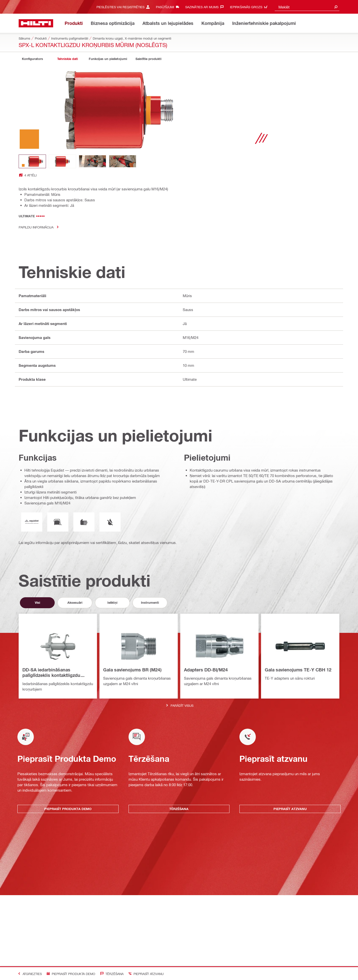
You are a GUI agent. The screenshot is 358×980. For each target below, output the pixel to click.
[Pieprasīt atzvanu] (145, 974)
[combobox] (307, 7)
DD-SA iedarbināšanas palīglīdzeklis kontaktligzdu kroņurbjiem (51, 673)
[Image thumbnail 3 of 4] (92, 161)
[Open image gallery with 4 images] (28, 175)
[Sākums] (36, 23)
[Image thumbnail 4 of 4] (123, 161)
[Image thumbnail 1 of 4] (32, 161)
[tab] (32, 59)
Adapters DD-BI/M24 (206, 670)
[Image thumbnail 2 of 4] (62, 161)
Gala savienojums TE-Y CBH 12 (298, 670)
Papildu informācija (40, 227)
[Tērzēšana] (111, 974)
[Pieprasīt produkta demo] (70, 974)
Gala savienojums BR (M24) (132, 670)
